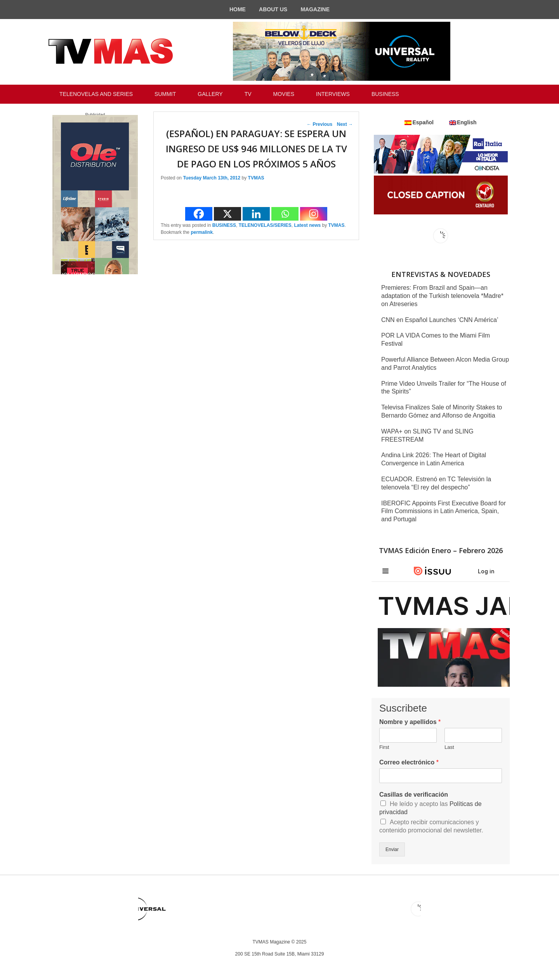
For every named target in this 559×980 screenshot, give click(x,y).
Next (345, 124)
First (384, 747)
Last (449, 747)
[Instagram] (314, 214)
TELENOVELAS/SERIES (265, 225)
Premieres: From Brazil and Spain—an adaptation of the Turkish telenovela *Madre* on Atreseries (442, 296)
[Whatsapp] (285, 214)
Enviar (392, 849)
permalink (202, 232)
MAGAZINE (315, 9)
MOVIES (284, 94)
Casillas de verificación (414, 795)
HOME (238, 9)
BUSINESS (385, 94)
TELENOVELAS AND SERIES (96, 94)
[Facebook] (199, 214)
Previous (319, 124)
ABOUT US (273, 9)
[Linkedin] (256, 214)
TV (248, 94)
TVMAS (256, 178)
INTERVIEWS (333, 94)
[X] (227, 214)
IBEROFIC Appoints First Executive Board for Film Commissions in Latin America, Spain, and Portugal (444, 511)
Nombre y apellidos (410, 722)
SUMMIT (165, 94)
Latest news (307, 225)
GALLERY (210, 94)
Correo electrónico (409, 762)
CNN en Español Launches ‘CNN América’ (440, 320)
